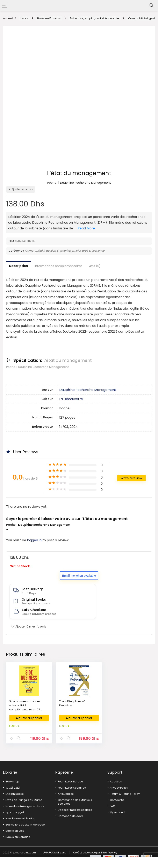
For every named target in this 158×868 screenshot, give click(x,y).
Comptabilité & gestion (40, 251)
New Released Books (20, 818)
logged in (35, 540)
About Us (116, 782)
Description (19, 266)
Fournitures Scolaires (72, 788)
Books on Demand (18, 837)
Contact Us (117, 800)
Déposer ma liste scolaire (75, 810)
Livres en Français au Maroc (24, 800)
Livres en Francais (49, 18)
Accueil (8, 18)
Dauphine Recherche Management (85, 183)
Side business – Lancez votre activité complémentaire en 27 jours (25, 707)
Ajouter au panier (29, 718)
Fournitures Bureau (70, 782)
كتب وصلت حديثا (15, 812)
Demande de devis (71, 816)
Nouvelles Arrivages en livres (25, 806)
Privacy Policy (119, 788)
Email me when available (79, 576)
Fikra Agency (109, 853)
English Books (15, 794)
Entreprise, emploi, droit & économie (94, 18)
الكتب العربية (13, 788)
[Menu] (5, 5)
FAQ (113, 806)
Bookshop (12, 782)
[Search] (152, 5)
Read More (86, 228)
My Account (118, 812)
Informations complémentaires (59, 266)
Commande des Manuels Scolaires (75, 802)
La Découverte (71, 399)
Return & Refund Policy (125, 794)
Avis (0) (95, 266)
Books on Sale (15, 831)
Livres (24, 18)
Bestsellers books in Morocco (25, 825)
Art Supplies (66, 794)
